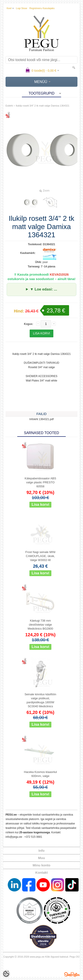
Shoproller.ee (72, 974)
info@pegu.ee (14, 837)
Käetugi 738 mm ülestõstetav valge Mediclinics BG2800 (40, 625)
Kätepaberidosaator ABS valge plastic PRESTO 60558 (40, 482)
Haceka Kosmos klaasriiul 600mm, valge (40, 774)
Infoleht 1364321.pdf (41, 419)
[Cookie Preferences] (6, 974)
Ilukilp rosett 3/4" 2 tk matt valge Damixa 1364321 (42, 106)
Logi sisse (22, 8)
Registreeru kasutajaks (42, 8)
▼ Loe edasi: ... (43, 289)
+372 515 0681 (33, 837)
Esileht (9, 106)
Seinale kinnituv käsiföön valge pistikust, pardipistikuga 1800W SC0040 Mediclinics (40, 700)
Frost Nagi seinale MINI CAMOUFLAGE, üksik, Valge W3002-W (41, 556)
